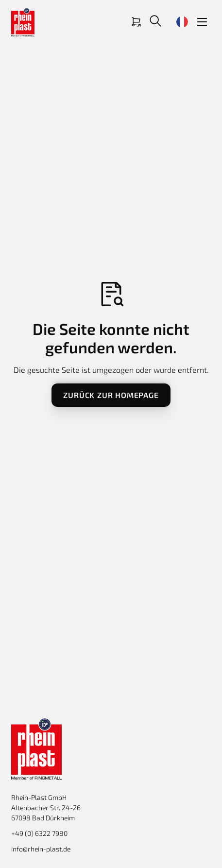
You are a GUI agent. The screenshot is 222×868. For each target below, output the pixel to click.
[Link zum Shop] (136, 22)
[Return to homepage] (50, 22)
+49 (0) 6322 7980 (39, 833)
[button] (155, 22)
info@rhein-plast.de (41, 849)
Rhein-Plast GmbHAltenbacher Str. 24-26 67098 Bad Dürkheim (46, 807)
